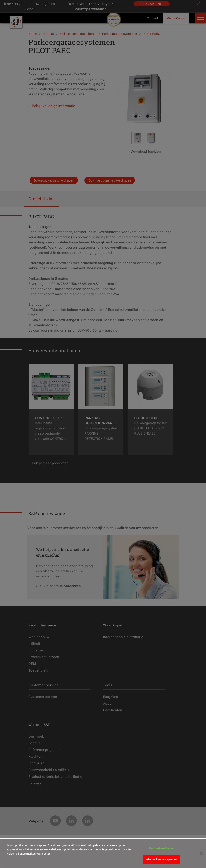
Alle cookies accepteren (161, 862)
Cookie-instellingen (161, 851)
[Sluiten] (201, 856)
